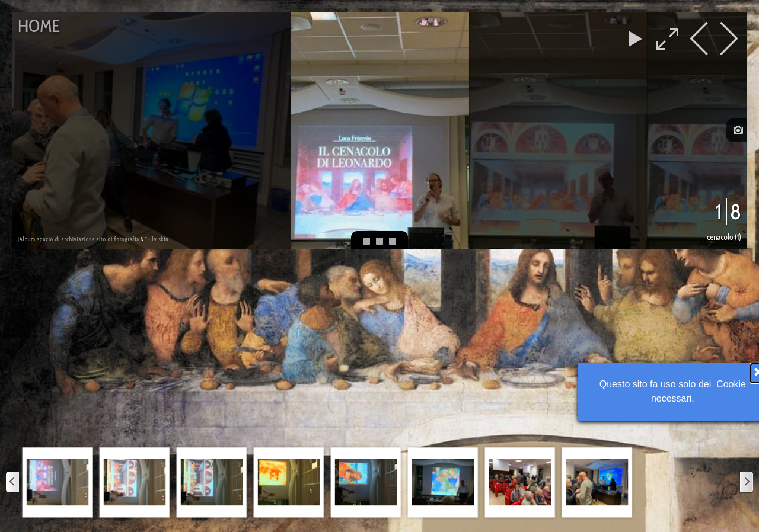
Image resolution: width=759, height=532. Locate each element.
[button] (58, 482)
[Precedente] (13, 482)
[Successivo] (746, 482)
